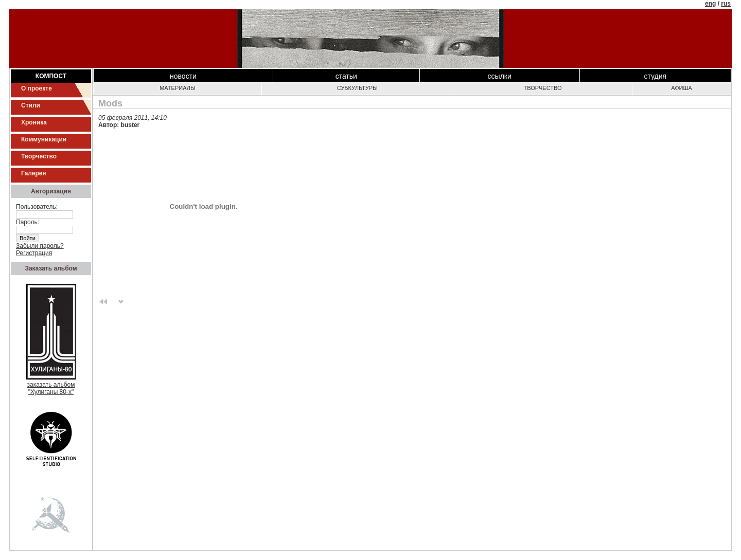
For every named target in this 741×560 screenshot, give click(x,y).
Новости (183, 76)
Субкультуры (357, 88)
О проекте (37, 88)
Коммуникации (44, 139)
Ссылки (500, 76)
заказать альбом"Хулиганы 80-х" (51, 385)
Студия (656, 76)
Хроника (34, 122)
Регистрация (34, 253)
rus (726, 4)
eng (710, 4)
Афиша (682, 88)
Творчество (39, 156)
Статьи (346, 76)
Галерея (33, 173)
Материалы (177, 88)
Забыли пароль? (40, 246)
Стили (31, 105)
